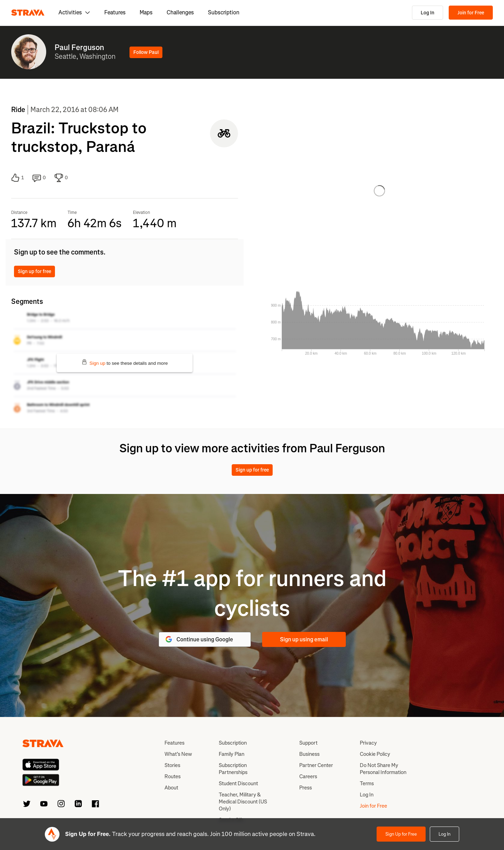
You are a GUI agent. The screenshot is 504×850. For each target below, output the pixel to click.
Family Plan (232, 754)
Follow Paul (146, 52)
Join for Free (471, 13)
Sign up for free (34, 271)
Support (308, 743)
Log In (428, 13)
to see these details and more (125, 363)
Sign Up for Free (401, 834)
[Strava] (28, 13)
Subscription (224, 12)
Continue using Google (199, 639)
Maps (146, 12)
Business (309, 754)
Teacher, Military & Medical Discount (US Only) (243, 802)
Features (115, 12)
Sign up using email (304, 639)
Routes (173, 776)
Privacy (368, 743)
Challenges (180, 12)
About (171, 788)
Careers (308, 776)
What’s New (178, 754)
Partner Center (316, 765)
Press (306, 788)
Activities (74, 12)
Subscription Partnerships (233, 769)
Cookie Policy (375, 754)
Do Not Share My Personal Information (383, 769)
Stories (172, 765)
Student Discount (238, 783)
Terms (367, 783)
